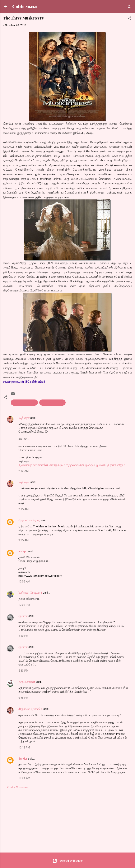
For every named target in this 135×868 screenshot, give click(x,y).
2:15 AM (23, 509)
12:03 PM (24, 605)
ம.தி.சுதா (24, 418)
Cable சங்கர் (25, 6)
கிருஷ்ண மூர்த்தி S (30, 709)
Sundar (23, 759)
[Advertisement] (67, 820)
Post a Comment (18, 787)
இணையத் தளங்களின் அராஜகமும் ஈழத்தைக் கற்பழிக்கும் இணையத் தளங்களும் (72, 465)
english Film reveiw (24, 403)
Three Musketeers (52, 403)
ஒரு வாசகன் (27, 682)
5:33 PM (23, 671)
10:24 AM (24, 778)
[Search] (130, 8)
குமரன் (23, 616)
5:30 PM (23, 636)
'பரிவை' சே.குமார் (30, 593)
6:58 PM (23, 698)
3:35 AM (23, 540)
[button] (130, 19)
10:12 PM (24, 748)
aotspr (23, 551)
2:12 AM (23, 471)
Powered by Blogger (68, 861)
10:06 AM (24, 582)
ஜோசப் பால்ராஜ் (29, 520)
